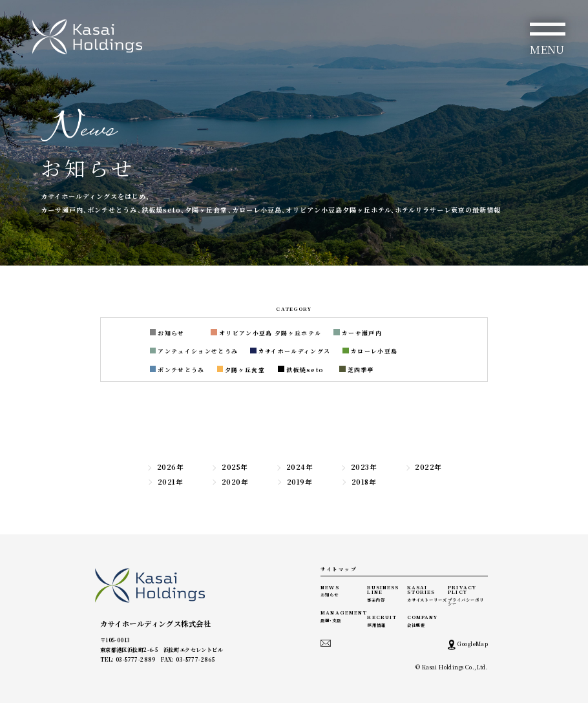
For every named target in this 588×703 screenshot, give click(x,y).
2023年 (358, 467)
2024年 (294, 467)
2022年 (423, 467)
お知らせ (167, 333)
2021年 (165, 482)
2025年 (229, 467)
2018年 (358, 482)
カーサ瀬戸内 (358, 333)
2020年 (229, 482)
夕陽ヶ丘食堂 (241, 370)
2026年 (165, 467)
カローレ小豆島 (370, 351)
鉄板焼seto (301, 370)
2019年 (294, 482)
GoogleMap (468, 645)
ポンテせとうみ (177, 370)
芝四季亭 (356, 370)
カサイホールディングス (290, 351)
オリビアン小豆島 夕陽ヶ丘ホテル (266, 333)
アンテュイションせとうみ (194, 351)
